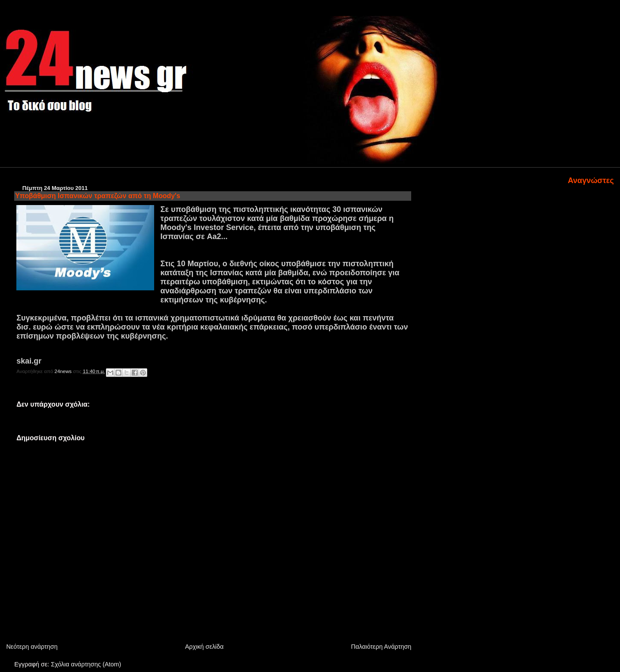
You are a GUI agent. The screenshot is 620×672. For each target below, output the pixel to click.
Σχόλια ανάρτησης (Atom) (86, 664)
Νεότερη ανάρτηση (32, 647)
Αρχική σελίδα (205, 647)
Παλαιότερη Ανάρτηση (381, 647)
